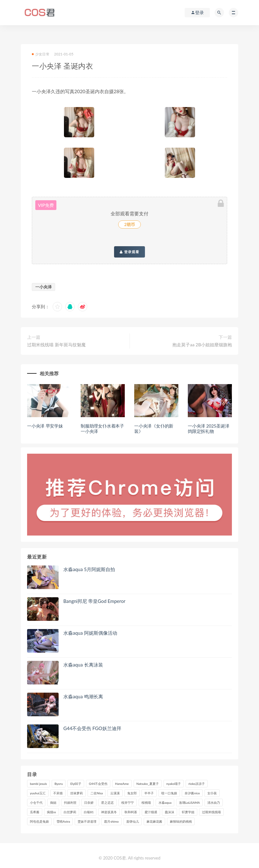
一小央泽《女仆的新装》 (154, 428)
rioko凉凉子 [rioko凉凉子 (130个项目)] (197, 784)
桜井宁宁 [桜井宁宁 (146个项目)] (128, 803)
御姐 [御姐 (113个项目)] (53, 803)
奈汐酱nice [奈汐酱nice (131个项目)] (192, 793)
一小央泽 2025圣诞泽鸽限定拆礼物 (209, 428)
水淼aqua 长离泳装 (83, 665)
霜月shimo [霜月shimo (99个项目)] (111, 821)
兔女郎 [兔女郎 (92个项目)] (132, 793)
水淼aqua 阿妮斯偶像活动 (90, 633)
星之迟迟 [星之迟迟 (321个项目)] (107, 803)
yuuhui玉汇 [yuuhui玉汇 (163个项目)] (38, 793)
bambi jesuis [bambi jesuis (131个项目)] (38, 784)
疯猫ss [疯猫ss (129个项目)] (52, 812)
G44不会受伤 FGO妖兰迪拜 (92, 728)
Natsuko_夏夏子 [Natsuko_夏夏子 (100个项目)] (148, 784)
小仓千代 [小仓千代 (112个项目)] (36, 803)
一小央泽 (43, 287)
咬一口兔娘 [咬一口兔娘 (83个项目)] (169, 793)
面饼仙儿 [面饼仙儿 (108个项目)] (133, 821)
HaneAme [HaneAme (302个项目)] (122, 784)
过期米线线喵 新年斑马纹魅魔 (56, 345)
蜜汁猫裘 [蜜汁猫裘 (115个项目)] (151, 812)
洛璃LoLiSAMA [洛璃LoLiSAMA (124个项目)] (189, 803)
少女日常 (41, 54)
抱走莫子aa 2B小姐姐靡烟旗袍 (202, 345)
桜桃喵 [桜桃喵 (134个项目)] (146, 803)
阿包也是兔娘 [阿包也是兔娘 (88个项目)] (39, 821)
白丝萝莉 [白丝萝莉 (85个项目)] (70, 812)
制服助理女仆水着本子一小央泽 (102, 428)
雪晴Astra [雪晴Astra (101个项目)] (63, 821)
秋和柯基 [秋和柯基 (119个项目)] (131, 812)
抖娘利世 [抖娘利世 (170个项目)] (70, 803)
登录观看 (129, 252)
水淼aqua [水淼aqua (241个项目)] (165, 803)
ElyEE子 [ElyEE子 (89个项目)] (76, 784)
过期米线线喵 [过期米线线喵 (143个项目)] (211, 812)
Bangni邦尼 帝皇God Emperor (94, 601)
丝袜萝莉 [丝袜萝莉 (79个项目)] (77, 793)
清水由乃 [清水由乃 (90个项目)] (214, 803)
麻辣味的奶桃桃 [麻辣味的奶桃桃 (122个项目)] (181, 821)
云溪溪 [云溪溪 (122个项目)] (115, 793)
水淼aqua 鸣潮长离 (83, 696)
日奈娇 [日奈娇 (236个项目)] (89, 803)
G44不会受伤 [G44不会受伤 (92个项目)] (98, 784)
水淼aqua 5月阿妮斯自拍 (89, 569)
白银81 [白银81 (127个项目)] (89, 812)
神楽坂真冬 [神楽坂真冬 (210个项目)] (109, 812)
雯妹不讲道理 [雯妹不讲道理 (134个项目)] (87, 821)
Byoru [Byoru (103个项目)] (59, 784)
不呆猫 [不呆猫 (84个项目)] (58, 793)
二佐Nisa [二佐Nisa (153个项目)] (97, 793)
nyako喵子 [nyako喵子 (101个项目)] (174, 784)
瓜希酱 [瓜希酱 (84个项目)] (35, 812)
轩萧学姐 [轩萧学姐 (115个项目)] (188, 812)
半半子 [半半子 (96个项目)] (149, 793)
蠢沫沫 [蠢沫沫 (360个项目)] (170, 812)
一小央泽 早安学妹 (45, 426)
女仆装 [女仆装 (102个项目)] (212, 793)
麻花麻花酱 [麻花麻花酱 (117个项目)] (154, 821)
